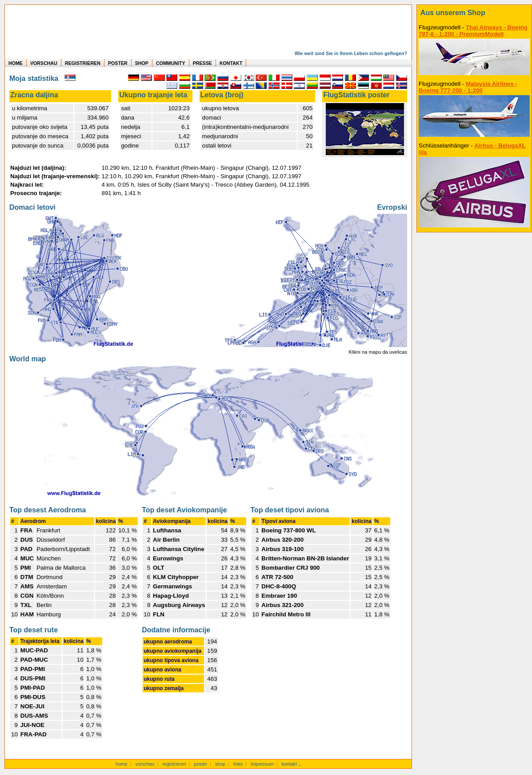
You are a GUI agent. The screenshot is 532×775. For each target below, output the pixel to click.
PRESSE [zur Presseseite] (202, 63)
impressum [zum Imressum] (262, 764)
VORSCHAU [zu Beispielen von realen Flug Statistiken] (44, 63)
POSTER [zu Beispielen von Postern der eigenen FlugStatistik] (118, 63)
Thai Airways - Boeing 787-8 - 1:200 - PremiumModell (473, 31)
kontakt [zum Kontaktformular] (289, 764)
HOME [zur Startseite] (16, 63)
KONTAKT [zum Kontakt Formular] (231, 63)
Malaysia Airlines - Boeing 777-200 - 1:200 (468, 87)
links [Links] (238, 764)
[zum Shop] (474, 13)
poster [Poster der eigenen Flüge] (201, 764)
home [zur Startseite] (122, 764)
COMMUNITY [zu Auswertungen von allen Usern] (171, 63)
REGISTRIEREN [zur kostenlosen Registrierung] (83, 63)
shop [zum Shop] (220, 764)
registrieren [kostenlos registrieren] (174, 764)
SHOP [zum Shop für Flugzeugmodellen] (142, 63)
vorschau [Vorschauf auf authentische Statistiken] (145, 764)
